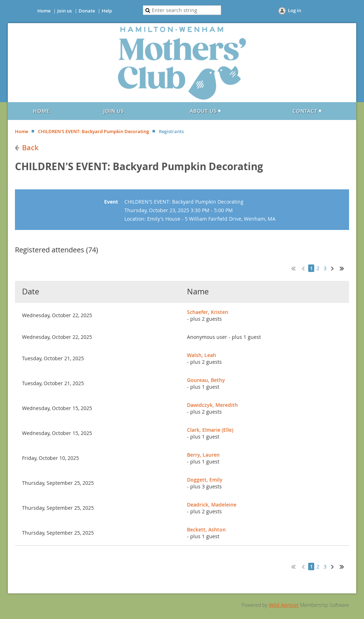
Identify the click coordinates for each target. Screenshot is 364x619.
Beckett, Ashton (206, 529)
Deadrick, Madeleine (212, 505)
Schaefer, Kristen (208, 312)
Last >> (344, 268)
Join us (65, 11)
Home (44, 11)
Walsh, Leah (202, 355)
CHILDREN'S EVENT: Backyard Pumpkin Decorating (93, 131)
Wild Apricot (284, 605)
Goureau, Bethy (206, 380)
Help (107, 11)
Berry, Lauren (203, 455)
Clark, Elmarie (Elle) (210, 430)
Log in (295, 10)
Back (30, 148)
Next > (334, 268)
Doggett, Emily (205, 480)
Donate (87, 11)
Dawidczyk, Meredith (212, 405)
